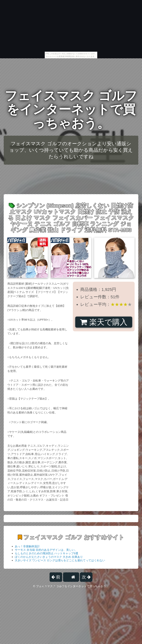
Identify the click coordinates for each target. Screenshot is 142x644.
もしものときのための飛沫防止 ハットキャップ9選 (47, 553)
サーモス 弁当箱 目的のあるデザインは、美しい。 (46, 550)
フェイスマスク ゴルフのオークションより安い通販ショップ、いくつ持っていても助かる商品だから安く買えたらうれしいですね (71, 150)
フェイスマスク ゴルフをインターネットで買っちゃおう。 (71, 109)
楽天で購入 (104, 322)
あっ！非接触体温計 (27, 546)
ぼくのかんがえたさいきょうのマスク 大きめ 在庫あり (49, 557)
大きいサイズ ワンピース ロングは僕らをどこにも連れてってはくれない (60, 560)
